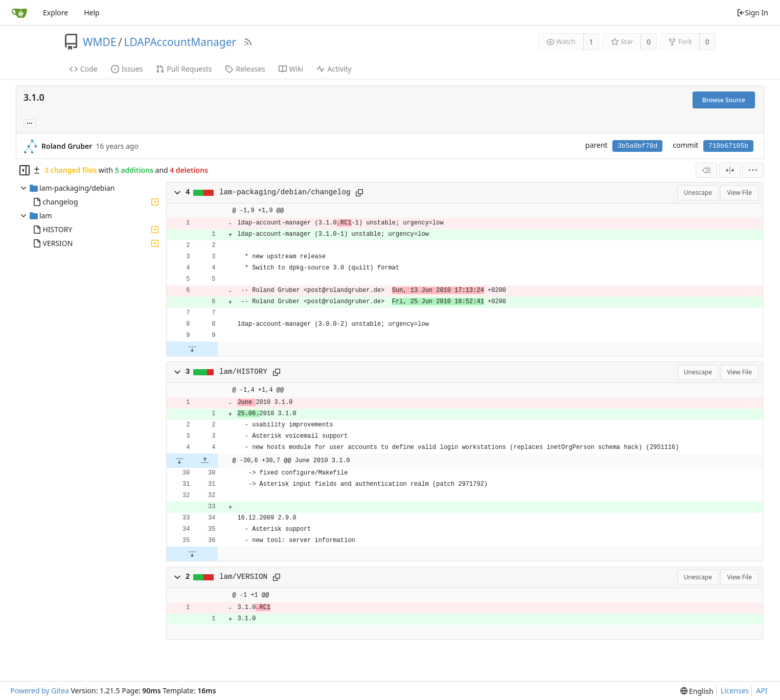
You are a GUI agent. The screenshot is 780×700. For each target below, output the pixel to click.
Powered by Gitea (40, 691)
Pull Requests (184, 69)
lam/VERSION (243, 577)
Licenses (735, 691)
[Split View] (730, 170)
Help (92, 13)
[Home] (19, 13)
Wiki (291, 69)
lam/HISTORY (243, 372)
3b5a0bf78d (637, 146)
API (762, 691)
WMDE (100, 42)
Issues (127, 69)
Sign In (752, 13)
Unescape (698, 193)
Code (84, 69)
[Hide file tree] (25, 170)
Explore (55, 13)
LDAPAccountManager (180, 42)
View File (739, 193)
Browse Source (724, 100)
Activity (334, 69)
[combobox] (706, 170)
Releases (245, 69)
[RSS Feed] (248, 42)
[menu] (753, 170)
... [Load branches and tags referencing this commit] (30, 122)
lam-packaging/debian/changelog (285, 192)
